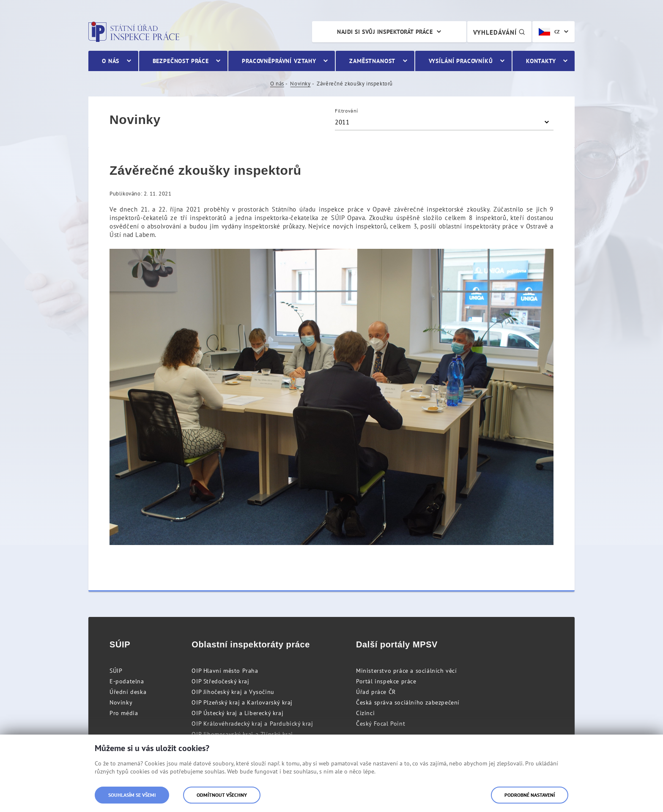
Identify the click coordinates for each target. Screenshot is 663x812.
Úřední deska (128, 692)
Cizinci (365, 713)
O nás (277, 84)
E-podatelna (127, 681)
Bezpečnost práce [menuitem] (181, 61)
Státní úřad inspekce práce (134, 32)
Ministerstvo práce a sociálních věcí (407, 671)
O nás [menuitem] (111, 61)
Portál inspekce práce (386, 681)
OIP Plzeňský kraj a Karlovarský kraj (242, 702)
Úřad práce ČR (376, 692)
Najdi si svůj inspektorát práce (385, 32)
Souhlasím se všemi (132, 795)
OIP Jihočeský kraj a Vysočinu (233, 692)
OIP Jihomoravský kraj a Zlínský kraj (242, 734)
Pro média (124, 713)
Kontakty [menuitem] (541, 61)
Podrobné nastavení (530, 795)
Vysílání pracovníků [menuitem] (461, 61)
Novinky (300, 84)
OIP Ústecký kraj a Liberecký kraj (237, 713)
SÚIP (116, 671)
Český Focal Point (381, 724)
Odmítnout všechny (222, 795)
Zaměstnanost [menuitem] (372, 61)
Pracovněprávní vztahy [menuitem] (279, 61)
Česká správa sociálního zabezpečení (408, 702)
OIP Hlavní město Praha (225, 671)
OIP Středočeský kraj (220, 681)
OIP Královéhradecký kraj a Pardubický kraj (252, 724)
